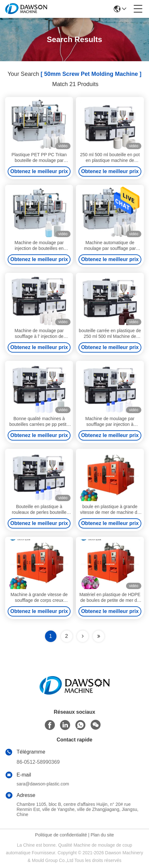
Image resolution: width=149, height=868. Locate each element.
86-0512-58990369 (38, 762)
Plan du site (102, 835)
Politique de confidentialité (61, 835)
